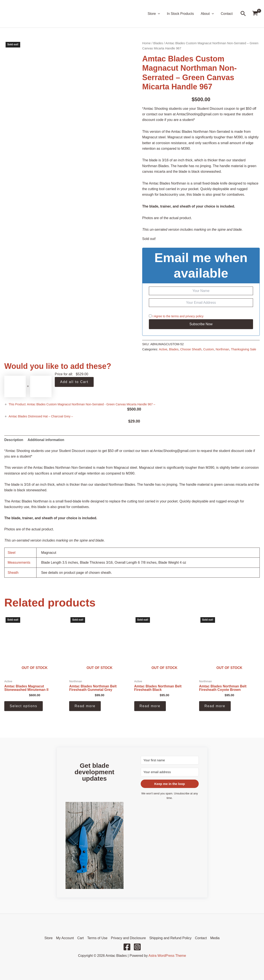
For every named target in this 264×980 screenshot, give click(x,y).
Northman (222, 349)
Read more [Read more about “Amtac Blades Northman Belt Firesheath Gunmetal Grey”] (85, 706)
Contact (227, 14)
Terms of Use (97, 938)
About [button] (207, 14)
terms (175, 316)
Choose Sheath (191, 349)
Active (163, 349)
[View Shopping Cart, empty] (255, 14)
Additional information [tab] (46, 440)
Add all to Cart (74, 382)
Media (215, 938)
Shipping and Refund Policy (170, 938)
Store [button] (154, 14)
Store (49, 938)
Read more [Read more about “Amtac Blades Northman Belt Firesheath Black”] (150, 706)
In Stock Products (180, 14)
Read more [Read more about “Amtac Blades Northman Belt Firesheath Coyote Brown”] (215, 706)
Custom (209, 349)
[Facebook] (127, 947)
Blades (158, 43)
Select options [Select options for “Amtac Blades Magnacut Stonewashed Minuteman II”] (24, 706)
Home (146, 43)
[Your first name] (170, 760)
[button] (158, 14)
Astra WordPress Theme (167, 956)
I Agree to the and (176, 316)
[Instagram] (137, 947)
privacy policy (194, 316)
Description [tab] (14, 440)
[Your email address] (170, 772)
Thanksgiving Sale (244, 349)
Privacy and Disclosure (128, 938)
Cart (81, 938)
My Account (65, 938)
